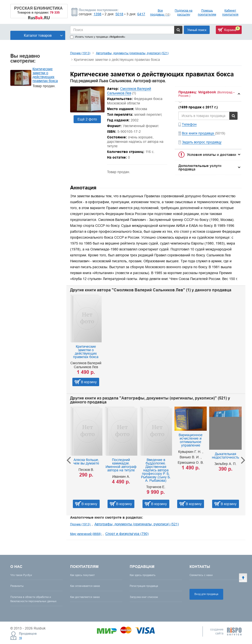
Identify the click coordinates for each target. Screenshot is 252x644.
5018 (119, 14)
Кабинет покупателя (230, 12)
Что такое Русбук (21, 575)
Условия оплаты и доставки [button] (212, 155)
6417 (141, 14)
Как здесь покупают (82, 575)
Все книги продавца (198, 133)
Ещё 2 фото (87, 119)
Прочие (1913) (80, 53)
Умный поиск (197, 30)
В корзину (89, 382)
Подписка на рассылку (184, 12)
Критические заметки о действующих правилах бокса (45, 75)
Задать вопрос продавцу (202, 142)
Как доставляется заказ (85, 597)
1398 (97, 14)
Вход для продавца (206, 594)
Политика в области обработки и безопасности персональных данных (33, 599)
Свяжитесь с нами (201, 575)
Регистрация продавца (144, 586)
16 (20, 638)
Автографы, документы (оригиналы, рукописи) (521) (132, 53)
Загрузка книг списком (144, 597)
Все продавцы (160, 12)
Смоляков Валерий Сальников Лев (129, 91)
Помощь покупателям (207, 12)
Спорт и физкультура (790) (127, 534)
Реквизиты (17, 586)
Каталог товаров (43, 35)
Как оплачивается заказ (85, 586)
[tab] (208, 94)
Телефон (189, 124)
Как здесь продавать (143, 575)
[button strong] (208, 94)
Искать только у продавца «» (98, 37)
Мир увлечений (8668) (86, 534)
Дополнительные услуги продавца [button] (200, 167)
